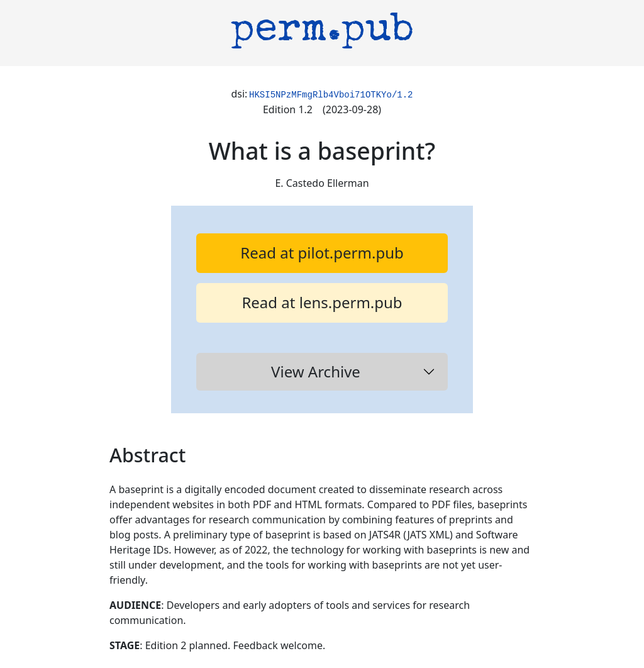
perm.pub (322, 31)
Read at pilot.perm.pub (322, 253)
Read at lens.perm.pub (322, 302)
